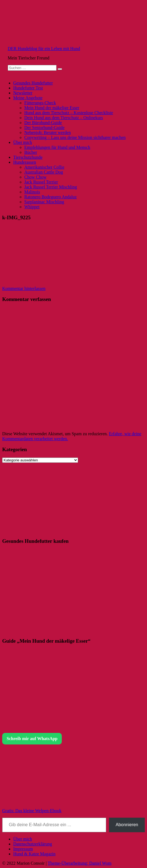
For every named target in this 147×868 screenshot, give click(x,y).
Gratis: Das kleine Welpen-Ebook (32, 811)
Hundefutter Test (28, 88)
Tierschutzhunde (28, 157)
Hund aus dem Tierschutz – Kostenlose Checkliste (69, 113)
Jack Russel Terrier (41, 182)
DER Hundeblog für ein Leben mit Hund (44, 49)
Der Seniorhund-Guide (44, 128)
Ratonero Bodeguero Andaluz (50, 197)
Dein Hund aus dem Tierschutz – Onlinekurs (64, 118)
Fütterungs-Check (40, 103)
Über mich (23, 142)
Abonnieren (127, 825)
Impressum (23, 849)
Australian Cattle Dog (44, 172)
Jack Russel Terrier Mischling (51, 187)
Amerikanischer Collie (44, 167)
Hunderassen (25, 162)
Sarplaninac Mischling (44, 202)
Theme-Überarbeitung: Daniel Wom (80, 863)
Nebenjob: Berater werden (48, 132)
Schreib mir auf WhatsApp (32, 739)
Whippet (32, 207)
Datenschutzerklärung (33, 844)
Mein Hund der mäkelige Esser (52, 108)
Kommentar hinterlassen (24, 288)
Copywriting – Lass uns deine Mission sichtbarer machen (75, 137)
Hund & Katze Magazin (34, 854)
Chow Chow (35, 177)
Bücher (31, 152)
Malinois (32, 192)
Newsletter (23, 93)
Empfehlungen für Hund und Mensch (57, 147)
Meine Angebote (28, 98)
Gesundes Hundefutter (33, 83)
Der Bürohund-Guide (43, 123)
